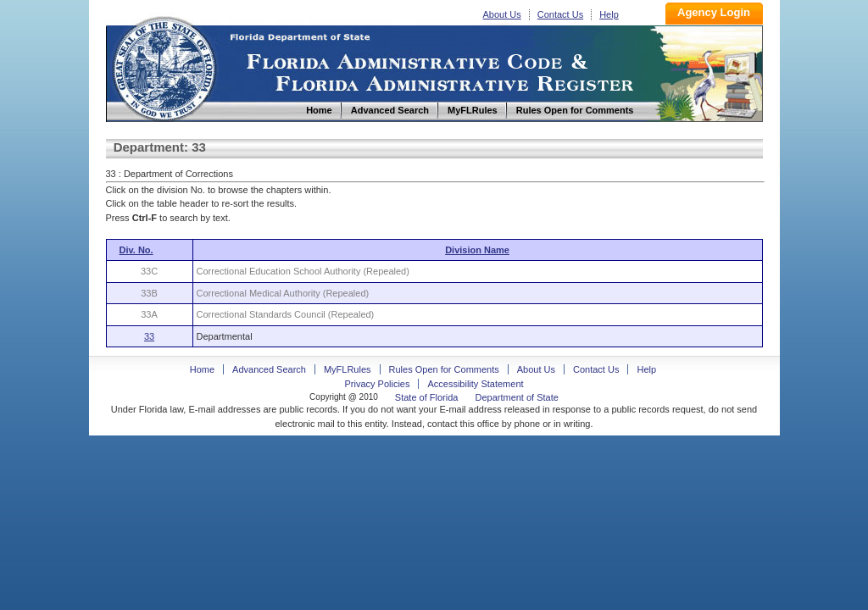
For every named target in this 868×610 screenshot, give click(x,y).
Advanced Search (269, 369)
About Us (502, 14)
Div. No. (136, 250)
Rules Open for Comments (444, 369)
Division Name (477, 250)
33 (149, 336)
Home (164, 67)
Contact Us (560, 14)
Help (609, 14)
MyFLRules (348, 369)
